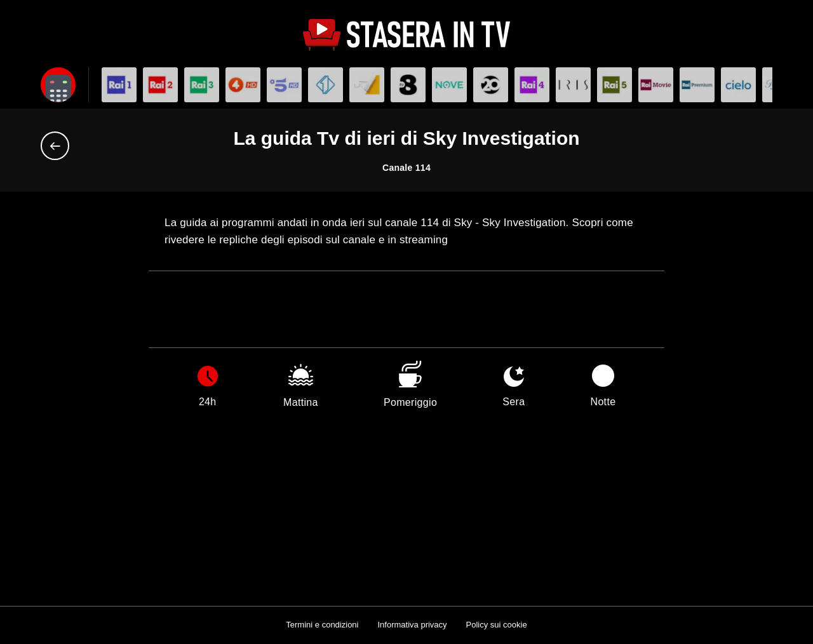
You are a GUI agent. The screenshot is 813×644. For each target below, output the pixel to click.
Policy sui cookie (497, 625)
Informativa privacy (412, 625)
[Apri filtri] (58, 85)
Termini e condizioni (322, 625)
